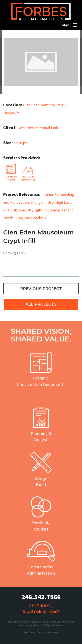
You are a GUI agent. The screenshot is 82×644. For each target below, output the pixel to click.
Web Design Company (36, 632)
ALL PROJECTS (41, 304)
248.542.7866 (41, 597)
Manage (54, 632)
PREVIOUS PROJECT (41, 289)
